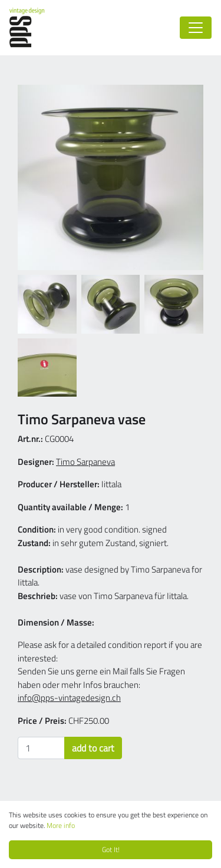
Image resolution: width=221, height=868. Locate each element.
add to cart (93, 748)
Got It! (111, 849)
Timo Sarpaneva (85, 462)
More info (61, 825)
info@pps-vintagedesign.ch (69, 698)
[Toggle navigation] (196, 28)
